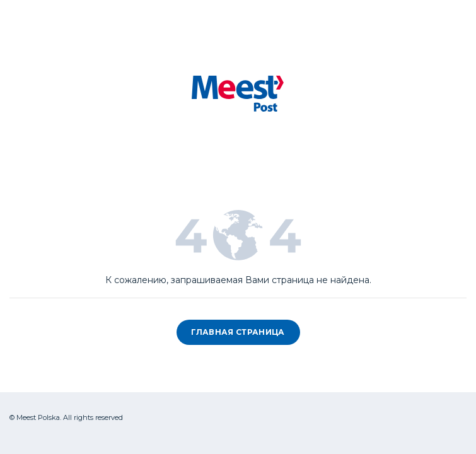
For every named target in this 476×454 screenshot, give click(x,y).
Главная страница (238, 332)
